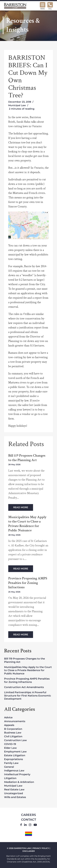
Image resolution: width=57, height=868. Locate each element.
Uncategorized (13, 793)
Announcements (15, 721)
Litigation (10, 778)
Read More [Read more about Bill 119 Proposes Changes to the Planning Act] (21, 507)
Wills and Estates (15, 797)
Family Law (11, 763)
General (9, 767)
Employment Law (15, 752)
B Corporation (13, 729)
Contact (29, 820)
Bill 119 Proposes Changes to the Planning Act (27, 458)
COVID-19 (10, 744)
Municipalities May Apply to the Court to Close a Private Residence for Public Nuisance (27, 524)
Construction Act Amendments (24, 687)
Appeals (9, 725)
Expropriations (13, 759)
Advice (8, 718)
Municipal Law (17, 105)
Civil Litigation (13, 737)
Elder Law (10, 748)
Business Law (13, 733)
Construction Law (15, 740)
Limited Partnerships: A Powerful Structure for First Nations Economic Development (28, 696)
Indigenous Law (14, 771)
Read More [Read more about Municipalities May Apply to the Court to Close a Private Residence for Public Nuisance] (21, 569)
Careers (28, 815)
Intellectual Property (17, 775)
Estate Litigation (15, 756)
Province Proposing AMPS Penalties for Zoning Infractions (28, 583)
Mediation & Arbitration (19, 782)
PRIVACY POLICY (41, 848)
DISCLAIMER (29, 851)
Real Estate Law (14, 790)
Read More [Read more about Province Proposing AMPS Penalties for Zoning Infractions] (21, 635)
